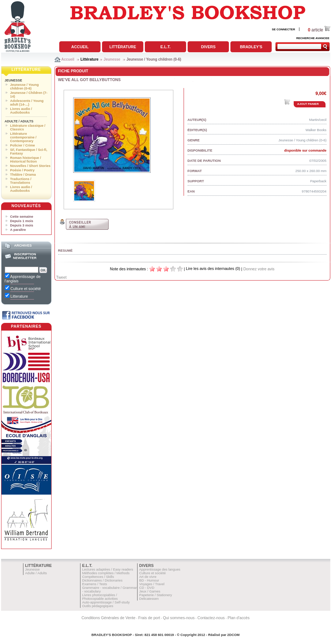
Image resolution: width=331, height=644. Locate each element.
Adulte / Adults (19, 121)
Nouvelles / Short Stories (30, 166)
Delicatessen (149, 599)
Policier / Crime (23, 145)
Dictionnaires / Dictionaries (102, 580)
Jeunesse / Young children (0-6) (154, 59)
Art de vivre (148, 577)
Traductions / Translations (21, 181)
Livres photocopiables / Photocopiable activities (100, 597)
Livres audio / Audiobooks (21, 111)
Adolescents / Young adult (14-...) (27, 103)
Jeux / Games (150, 591)
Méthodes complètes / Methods (106, 573)
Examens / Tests (95, 584)
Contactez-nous (211, 618)
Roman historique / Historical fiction (26, 160)
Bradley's (251, 47)
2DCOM (233, 635)
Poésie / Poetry (22, 170)
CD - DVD (147, 588)
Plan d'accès (238, 618)
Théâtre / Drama (23, 175)
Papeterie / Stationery (156, 595)
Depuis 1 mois (22, 221)
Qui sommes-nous (179, 618)
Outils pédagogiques (98, 606)
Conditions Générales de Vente (109, 618)
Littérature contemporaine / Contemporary (23, 137)
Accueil (80, 47)
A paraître (18, 230)
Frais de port (149, 618)
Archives (23, 245)
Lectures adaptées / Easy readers (108, 569)
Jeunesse (112, 59)
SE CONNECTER (283, 29)
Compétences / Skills (98, 577)
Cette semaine (22, 217)
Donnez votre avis (259, 269)
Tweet (61, 277)
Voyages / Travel (152, 584)
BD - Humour (149, 580)
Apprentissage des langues (160, 569)
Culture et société (153, 573)
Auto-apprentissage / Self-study (106, 602)
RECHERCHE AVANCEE (313, 38)
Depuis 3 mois (22, 225)
